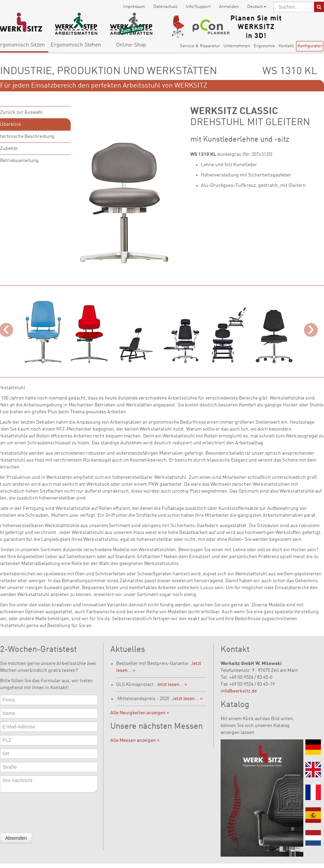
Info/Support (198, 7)
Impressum (134, 7)
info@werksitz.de (239, 691)
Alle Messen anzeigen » (135, 740)
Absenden (16, 838)
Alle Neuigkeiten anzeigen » (140, 713)
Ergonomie (264, 46)
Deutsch (257, 7)
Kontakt (286, 46)
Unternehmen (237, 46)
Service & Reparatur (200, 46)
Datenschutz (165, 7)
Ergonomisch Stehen (76, 45)
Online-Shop (131, 45)
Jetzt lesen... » (172, 685)
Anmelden (229, 7)
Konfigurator (310, 46)
